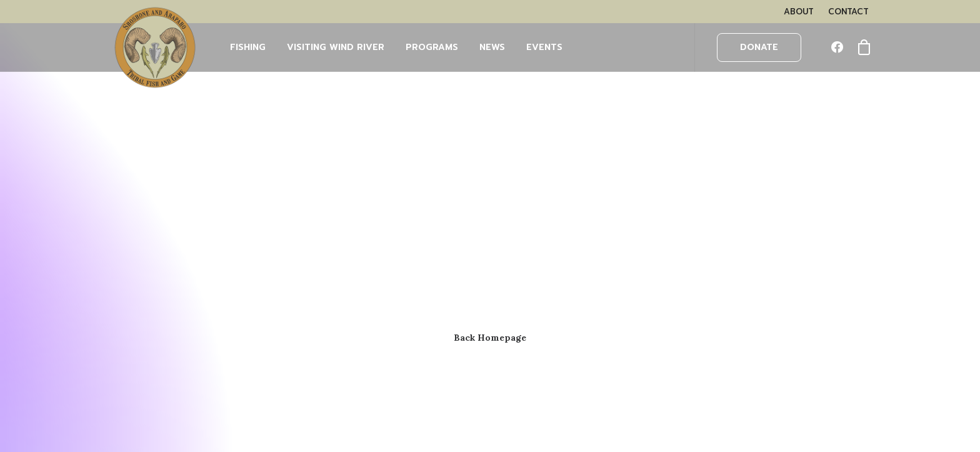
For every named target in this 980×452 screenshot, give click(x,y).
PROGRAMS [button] (432, 47)
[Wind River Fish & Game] (155, 48)
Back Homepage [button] (490, 338)
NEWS (492, 47)
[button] (840, 48)
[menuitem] (799, 12)
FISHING (248, 47)
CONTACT (848, 12)
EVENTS (544, 47)
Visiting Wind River (336, 47)
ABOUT (799, 12)
